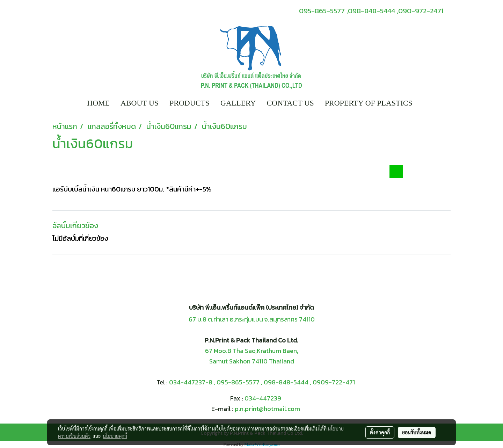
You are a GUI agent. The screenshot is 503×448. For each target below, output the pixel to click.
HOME (98, 103)
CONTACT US (290, 103)
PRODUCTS (189, 103)
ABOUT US (140, 103)
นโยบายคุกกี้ (115, 436)
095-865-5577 (238, 382)
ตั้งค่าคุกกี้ (380, 432)
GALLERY (238, 103)
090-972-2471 (421, 11)
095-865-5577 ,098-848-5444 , (349, 11)
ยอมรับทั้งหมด (417, 432)
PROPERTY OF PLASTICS (369, 103)
